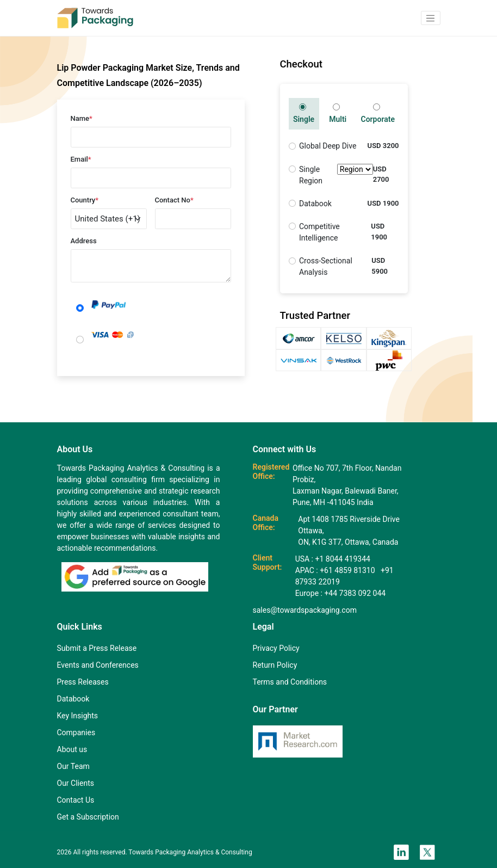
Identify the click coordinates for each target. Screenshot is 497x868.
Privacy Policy (276, 648)
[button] (431, 18)
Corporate (377, 113)
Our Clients (76, 783)
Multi (338, 113)
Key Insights (78, 716)
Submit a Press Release (97, 648)
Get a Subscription (88, 817)
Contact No (174, 200)
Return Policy (275, 665)
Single (304, 113)
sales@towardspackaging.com (305, 610)
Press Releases (83, 682)
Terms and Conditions (290, 682)
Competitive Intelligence (319, 232)
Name (82, 118)
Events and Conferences (98, 665)
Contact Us (76, 800)
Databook (315, 204)
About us (72, 749)
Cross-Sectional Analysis (326, 266)
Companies (76, 732)
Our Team (73, 766)
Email (81, 159)
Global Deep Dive (328, 146)
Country (85, 200)
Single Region (336, 175)
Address (84, 241)
